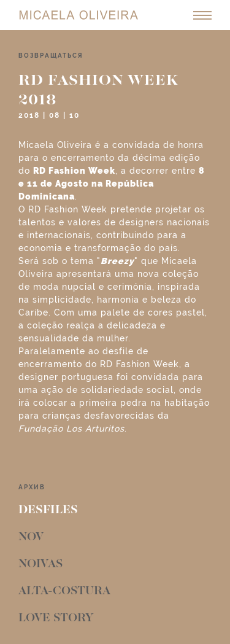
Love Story (56, 618)
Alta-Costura (64, 591)
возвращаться (51, 56)
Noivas (40, 564)
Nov (31, 537)
